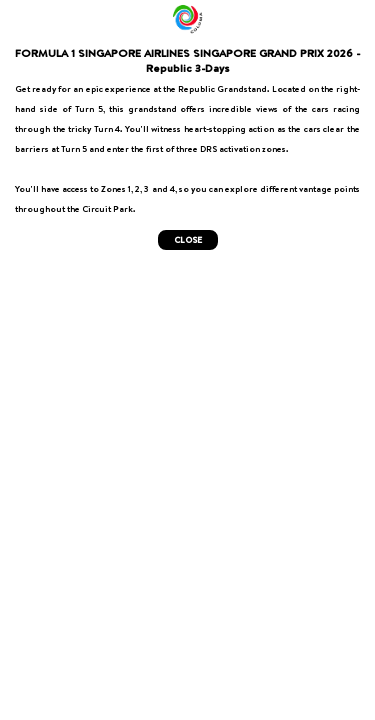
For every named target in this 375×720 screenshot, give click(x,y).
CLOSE (188, 240)
